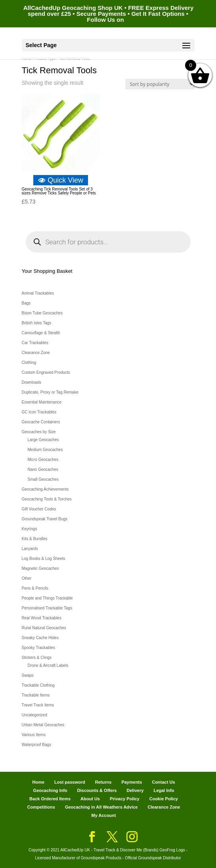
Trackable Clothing (38, 685)
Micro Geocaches (43, 460)
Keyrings (30, 529)
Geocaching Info (50, 790)
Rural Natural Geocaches (44, 628)
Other (27, 578)
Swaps (28, 675)
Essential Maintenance (42, 402)
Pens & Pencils (35, 588)
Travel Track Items (38, 705)
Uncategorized (34, 715)
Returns (103, 782)
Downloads (32, 382)
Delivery (135, 790)
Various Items (34, 735)
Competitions (41, 807)
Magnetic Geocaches (40, 568)
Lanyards (30, 549)
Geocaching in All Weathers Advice (101, 807)
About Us (90, 799)
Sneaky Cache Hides (40, 638)
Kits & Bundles (35, 539)
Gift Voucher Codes (39, 509)
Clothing (29, 363)
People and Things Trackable (47, 598)
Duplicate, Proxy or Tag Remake (50, 392)
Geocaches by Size (39, 432)
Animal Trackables (38, 293)
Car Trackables (35, 343)
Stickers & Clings (37, 658)
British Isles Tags (37, 323)
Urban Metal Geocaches (43, 725)
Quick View (61, 180)
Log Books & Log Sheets (44, 559)
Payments (132, 782)
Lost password (70, 782)
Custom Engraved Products (46, 372)
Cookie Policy (164, 799)
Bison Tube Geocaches (42, 313)
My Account (104, 815)
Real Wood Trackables (42, 618)
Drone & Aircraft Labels (48, 665)
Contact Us (163, 782)
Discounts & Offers (97, 790)
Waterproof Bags (37, 745)
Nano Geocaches (43, 469)
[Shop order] (160, 84)
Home (38, 782)
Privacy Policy (125, 799)
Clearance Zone (36, 353)
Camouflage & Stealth (41, 333)
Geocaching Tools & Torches (47, 499)
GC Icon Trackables (39, 412)
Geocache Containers (41, 422)
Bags (26, 303)
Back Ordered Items (50, 799)
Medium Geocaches (45, 450)
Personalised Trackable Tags (47, 608)
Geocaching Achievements (45, 489)
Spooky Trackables (39, 648)
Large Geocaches (43, 440)
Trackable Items (36, 695)
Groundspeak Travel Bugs (45, 519)
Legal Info (164, 790)
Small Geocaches (43, 479)
